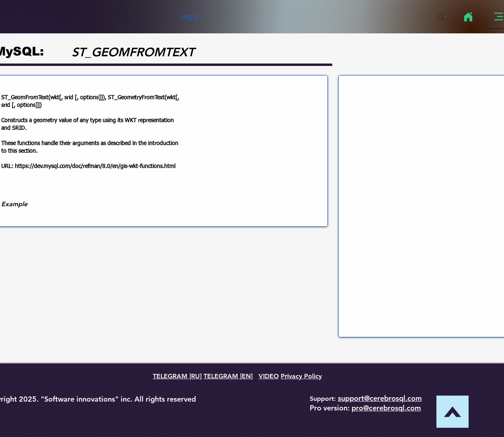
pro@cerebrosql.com (386, 408)
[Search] (441, 17)
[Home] (468, 17)
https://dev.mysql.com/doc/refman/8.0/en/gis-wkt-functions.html (95, 166)
